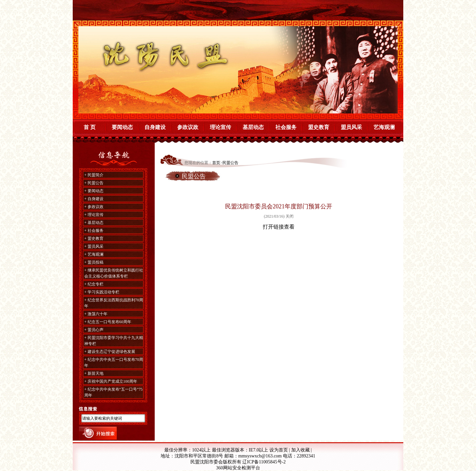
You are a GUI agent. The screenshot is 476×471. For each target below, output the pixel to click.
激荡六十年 (98, 314)
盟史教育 (319, 127)
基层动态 (253, 127)
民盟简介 (96, 175)
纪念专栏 (96, 284)
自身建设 (155, 127)
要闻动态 (122, 127)
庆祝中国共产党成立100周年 (112, 381)
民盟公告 (96, 183)
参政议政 (188, 127)
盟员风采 (351, 127)
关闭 (290, 216)
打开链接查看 (279, 227)
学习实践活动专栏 (103, 292)
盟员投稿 (96, 262)
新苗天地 (96, 373)
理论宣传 (220, 127)
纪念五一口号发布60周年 (109, 322)
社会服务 (286, 127)
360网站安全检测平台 (238, 468)
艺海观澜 (384, 127)
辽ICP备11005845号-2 (264, 462)
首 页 (90, 127)
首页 (216, 163)
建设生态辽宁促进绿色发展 (111, 352)
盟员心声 (96, 330)
